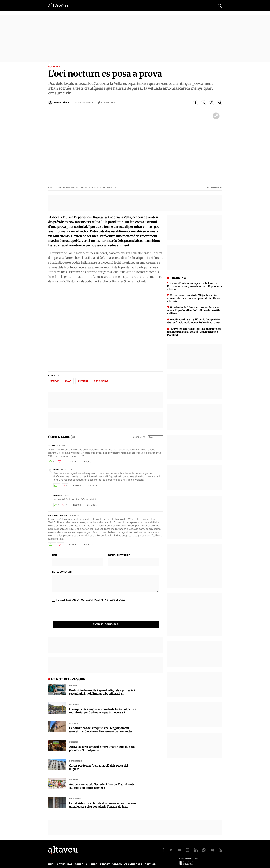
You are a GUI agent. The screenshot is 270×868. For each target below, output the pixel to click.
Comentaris (108, 103)
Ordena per (139, 437)
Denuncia (88, 462)
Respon (73, 462)
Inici (51, 857)
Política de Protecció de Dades (109, 862)
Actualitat (65, 857)
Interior (74, 716)
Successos (75, 791)
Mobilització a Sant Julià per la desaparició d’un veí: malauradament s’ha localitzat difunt (194, 321)
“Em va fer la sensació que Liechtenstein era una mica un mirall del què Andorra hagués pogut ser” (194, 332)
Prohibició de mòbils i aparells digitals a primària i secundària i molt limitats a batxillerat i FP (102, 685)
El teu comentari (62, 572)
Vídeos (117, 857)
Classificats (133, 857)
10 (54, 462)
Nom (55, 555)
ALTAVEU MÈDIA (61, 103)
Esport (105, 857)
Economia (74, 698)
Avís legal (163, 862)
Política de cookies (142, 862)
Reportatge (75, 754)
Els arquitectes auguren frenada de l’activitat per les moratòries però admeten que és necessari (103, 704)
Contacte (66, 862)
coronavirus (101, 381)
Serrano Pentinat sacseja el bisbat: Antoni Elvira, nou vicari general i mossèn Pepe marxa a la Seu (195, 286)
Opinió (79, 857)
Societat (54, 67)
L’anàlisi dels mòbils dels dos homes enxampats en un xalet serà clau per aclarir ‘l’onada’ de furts (103, 798)
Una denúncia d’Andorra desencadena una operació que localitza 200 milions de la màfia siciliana (194, 310)
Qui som (53, 862)
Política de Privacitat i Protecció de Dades (103, 600)
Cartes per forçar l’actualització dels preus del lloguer (99, 760)
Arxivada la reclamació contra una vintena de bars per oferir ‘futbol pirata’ (102, 741)
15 (54, 544)
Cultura (74, 773)
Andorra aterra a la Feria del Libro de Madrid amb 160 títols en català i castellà (101, 779)
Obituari (151, 857)
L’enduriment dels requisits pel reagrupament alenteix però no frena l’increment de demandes (101, 723)
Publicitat (81, 862)
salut (68, 381)
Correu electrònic (119, 555)
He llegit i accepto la (89, 600)
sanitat (55, 381)
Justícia (74, 735)
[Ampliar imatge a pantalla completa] (216, 116)
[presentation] (79, 614)
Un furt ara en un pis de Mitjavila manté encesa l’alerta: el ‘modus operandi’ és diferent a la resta (194, 298)
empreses (83, 381)
